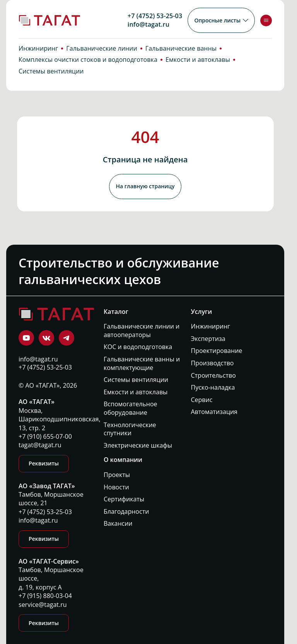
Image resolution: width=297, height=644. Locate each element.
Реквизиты (44, 464)
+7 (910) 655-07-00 (45, 436)
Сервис (202, 400)
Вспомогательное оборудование (131, 408)
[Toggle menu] (266, 20)
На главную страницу (145, 188)
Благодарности (126, 511)
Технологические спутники (130, 429)
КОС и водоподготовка (138, 347)
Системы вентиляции (51, 76)
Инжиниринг (38, 53)
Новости (116, 487)
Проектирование (217, 351)
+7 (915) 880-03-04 (45, 596)
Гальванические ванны (181, 53)
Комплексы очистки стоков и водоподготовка (88, 64)
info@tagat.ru (148, 25)
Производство (213, 363)
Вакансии (118, 524)
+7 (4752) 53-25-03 (154, 16)
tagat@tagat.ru (40, 445)
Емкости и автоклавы (198, 64)
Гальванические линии (102, 53)
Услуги (202, 311)
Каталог (116, 311)
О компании (123, 460)
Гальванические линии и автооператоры (142, 331)
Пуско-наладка (213, 388)
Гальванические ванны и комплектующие (142, 364)
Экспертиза (208, 338)
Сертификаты (124, 499)
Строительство (213, 375)
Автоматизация (214, 412)
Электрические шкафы (138, 445)
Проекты (117, 475)
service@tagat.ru (43, 605)
